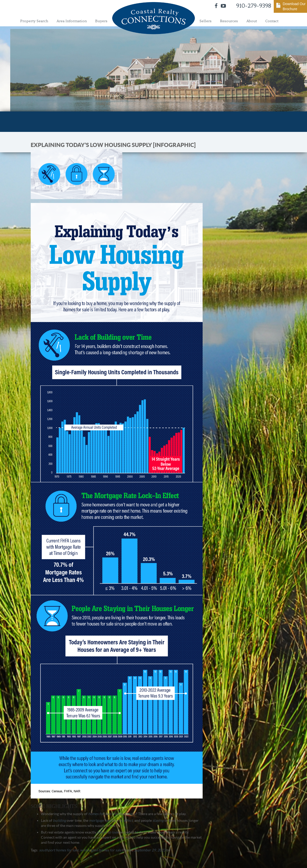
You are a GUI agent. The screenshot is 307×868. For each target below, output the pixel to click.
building (59, 820)
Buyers (101, 21)
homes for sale (100, 814)
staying (158, 820)
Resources (229, 21)
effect (128, 820)
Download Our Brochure (294, 6)
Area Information (72, 21)
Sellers (206, 21)
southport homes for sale (59, 850)
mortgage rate (100, 820)
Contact (272, 21)
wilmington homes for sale (101, 850)
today (131, 814)
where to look (108, 832)
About (252, 21)
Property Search (34, 21)
